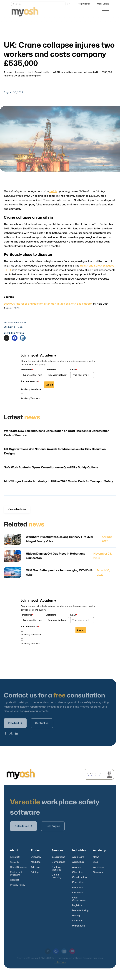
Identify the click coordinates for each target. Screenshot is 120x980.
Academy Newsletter (31, 389)
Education (78, 882)
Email (74, 370)
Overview (36, 857)
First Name (27, 370)
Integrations (58, 857)
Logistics (77, 905)
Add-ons (35, 867)
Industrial (77, 893)
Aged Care (78, 857)
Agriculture (78, 862)
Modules (36, 862)
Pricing (35, 872)
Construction (79, 877)
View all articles (17, 509)
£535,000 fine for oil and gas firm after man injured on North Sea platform (49, 302)
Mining (76, 916)
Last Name (51, 370)
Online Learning (56, 876)
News (96, 857)
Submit (49, 385)
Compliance (58, 862)
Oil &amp (9, 327)
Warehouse (79, 926)
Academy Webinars (30, 398)
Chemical (78, 872)
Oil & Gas (77, 921)
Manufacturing (80, 911)
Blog (96, 862)
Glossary (98, 872)
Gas (20, 327)
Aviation (77, 867)
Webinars (98, 867)
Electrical (77, 888)
